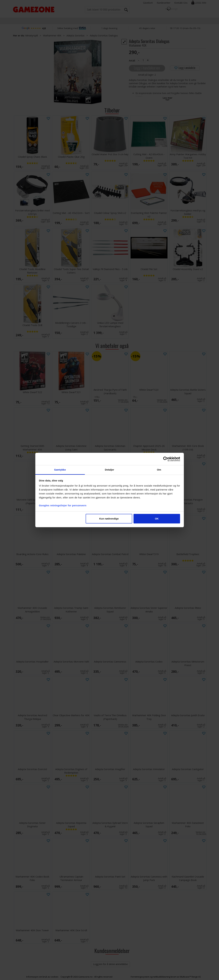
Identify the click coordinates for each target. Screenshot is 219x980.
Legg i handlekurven (147, 68)
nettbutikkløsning (161, 977)
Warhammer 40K (52, 36)
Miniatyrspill (32, 36)
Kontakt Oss (181, 3)
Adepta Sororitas (76, 36)
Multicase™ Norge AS (190, 977)
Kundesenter (164, 3)
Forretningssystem (140, 977)
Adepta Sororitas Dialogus (104, 36)
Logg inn (200, 3)
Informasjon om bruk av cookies (42, 977)
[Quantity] (143, 60)
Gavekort (148, 3)
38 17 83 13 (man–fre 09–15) (185, 28)
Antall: (132, 61)
